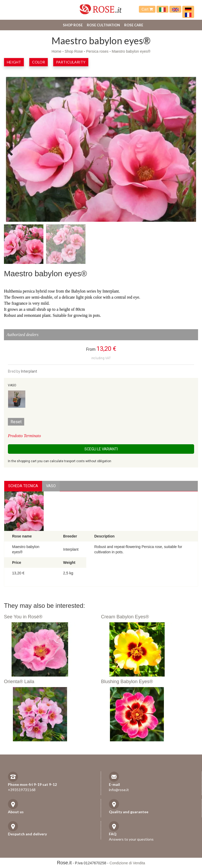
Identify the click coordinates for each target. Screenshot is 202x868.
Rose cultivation (103, 25)
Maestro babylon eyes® (131, 51)
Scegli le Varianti (101, 449)
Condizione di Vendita (127, 863)
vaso (51, 486)
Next (190, 151)
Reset (16, 422)
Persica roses (97, 51)
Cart (147, 9)
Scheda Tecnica (23, 486)
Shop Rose (73, 25)
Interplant (29, 371)
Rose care (134, 25)
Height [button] (14, 62)
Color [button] (39, 62)
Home (56, 51)
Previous (12, 151)
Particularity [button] (71, 62)
